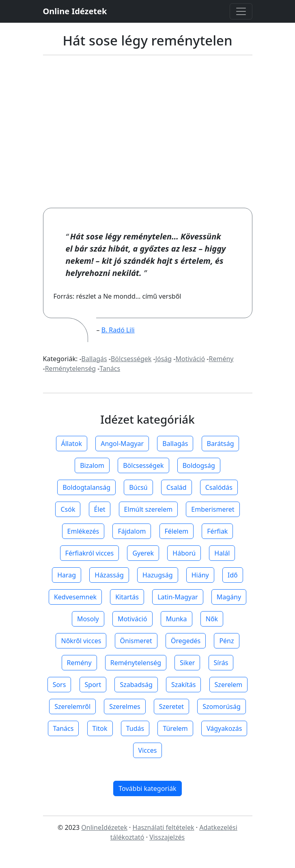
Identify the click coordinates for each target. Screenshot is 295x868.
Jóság (164, 359)
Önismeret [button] (136, 641)
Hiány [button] (200, 575)
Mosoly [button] (88, 619)
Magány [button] (229, 597)
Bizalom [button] (92, 465)
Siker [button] (187, 663)
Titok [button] (100, 728)
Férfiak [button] (217, 531)
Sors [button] (59, 685)
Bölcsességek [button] (143, 465)
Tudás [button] (135, 728)
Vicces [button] (148, 750)
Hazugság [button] (158, 575)
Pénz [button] (226, 641)
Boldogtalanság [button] (86, 487)
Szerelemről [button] (72, 706)
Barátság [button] (221, 444)
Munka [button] (177, 619)
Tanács (110, 368)
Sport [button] (93, 685)
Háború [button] (184, 553)
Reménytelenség (70, 368)
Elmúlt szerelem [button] (149, 509)
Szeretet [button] (171, 706)
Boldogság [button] (199, 465)
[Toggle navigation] (241, 11)
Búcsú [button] (138, 487)
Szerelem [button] (229, 685)
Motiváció (190, 359)
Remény (221, 359)
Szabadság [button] (136, 685)
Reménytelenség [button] (136, 663)
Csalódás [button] (219, 487)
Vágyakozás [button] (224, 728)
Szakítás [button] (183, 685)
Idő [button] (233, 575)
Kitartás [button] (127, 597)
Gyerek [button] (143, 553)
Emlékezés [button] (83, 531)
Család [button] (177, 487)
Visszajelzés (167, 837)
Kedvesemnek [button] (75, 597)
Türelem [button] (175, 728)
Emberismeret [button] (213, 509)
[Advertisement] (148, 131)
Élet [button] (100, 509)
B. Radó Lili (118, 330)
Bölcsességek (131, 359)
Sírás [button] (221, 663)
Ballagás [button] (175, 444)
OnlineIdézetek (104, 827)
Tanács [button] (64, 728)
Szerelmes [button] (125, 706)
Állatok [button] (72, 444)
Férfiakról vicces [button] (90, 553)
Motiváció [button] (132, 619)
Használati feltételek (164, 827)
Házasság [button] (109, 575)
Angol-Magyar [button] (122, 444)
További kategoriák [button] (147, 788)
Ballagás (94, 359)
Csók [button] (68, 509)
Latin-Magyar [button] (178, 597)
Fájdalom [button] (132, 531)
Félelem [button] (177, 531)
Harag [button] (67, 575)
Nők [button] (212, 619)
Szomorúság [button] (222, 706)
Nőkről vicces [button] (81, 641)
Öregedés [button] (186, 641)
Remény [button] (79, 663)
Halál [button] (222, 553)
